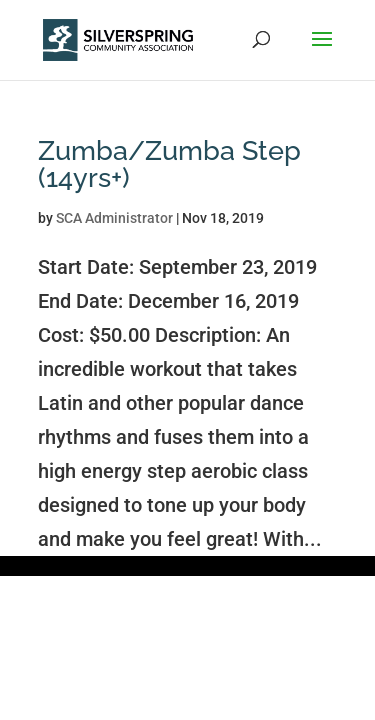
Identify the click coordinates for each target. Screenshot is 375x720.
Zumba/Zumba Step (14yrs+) (169, 164)
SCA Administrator (114, 218)
